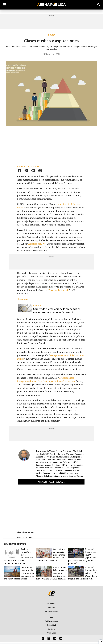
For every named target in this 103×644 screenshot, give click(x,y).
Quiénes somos (51, 621)
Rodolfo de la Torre (28, 167)
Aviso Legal (51, 633)
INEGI (20, 537)
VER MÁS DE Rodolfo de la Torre (51, 482)
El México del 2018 (37, 244)
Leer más (23, 299)
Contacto (51, 629)
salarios (28, 537)
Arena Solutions (51, 612)
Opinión (51, 35)
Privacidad (51, 625)
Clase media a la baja (59, 290)
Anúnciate (51, 608)
